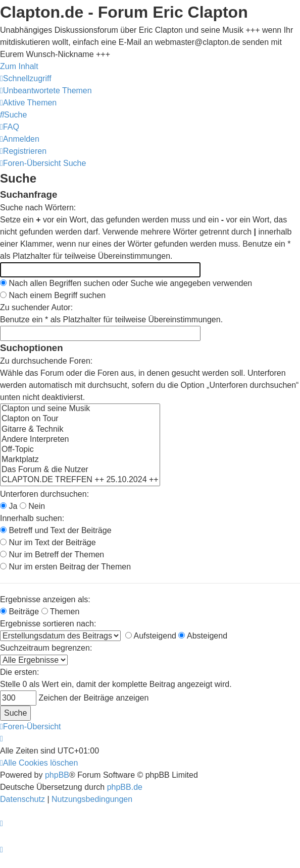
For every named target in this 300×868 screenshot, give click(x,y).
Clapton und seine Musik (80, 409)
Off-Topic (80, 450)
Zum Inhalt (19, 66)
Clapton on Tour (80, 419)
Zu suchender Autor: (36, 307)
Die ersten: (19, 672)
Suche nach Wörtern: (38, 208)
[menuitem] (46, 91)
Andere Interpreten (80, 440)
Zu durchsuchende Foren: (46, 361)
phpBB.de (125, 787)
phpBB (57, 775)
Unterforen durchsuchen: (44, 494)
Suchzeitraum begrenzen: (46, 648)
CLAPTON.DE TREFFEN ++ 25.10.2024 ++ (80, 480)
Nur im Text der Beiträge (48, 542)
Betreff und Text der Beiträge (56, 530)
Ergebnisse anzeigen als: (45, 599)
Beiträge (19, 612)
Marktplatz (80, 460)
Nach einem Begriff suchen (53, 295)
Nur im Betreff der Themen (52, 555)
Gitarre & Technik (80, 430)
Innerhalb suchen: (32, 518)
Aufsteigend (151, 636)
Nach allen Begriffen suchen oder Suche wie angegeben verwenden (126, 283)
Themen (61, 612)
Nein (32, 506)
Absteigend (203, 636)
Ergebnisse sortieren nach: (48, 624)
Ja (9, 506)
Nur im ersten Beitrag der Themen (65, 567)
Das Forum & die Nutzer (80, 470)
